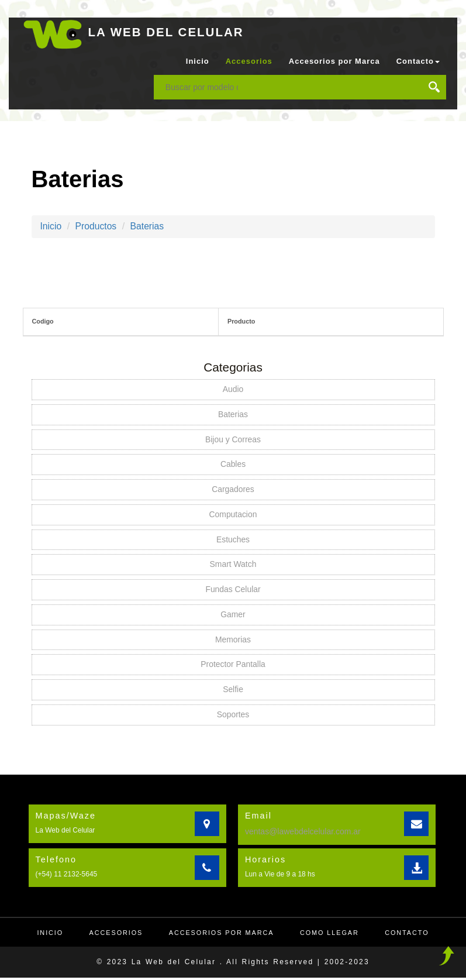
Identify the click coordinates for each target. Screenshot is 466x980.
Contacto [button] (418, 61)
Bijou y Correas (233, 440)
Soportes (233, 717)
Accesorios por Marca (334, 61)
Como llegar (331, 935)
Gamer (233, 616)
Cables (233, 465)
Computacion (233, 515)
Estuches (233, 541)
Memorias (233, 641)
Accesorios (249, 61)
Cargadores (233, 490)
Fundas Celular (233, 591)
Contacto (409, 935)
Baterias (149, 226)
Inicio (198, 61)
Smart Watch (233, 566)
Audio (233, 390)
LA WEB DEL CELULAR (167, 32)
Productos (96, 226)
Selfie (233, 692)
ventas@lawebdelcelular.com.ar (303, 833)
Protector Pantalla (233, 666)
